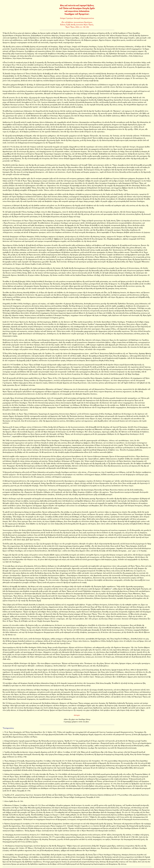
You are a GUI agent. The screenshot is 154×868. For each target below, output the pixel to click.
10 (10, 429)
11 (11, 436)
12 (111, 588)
